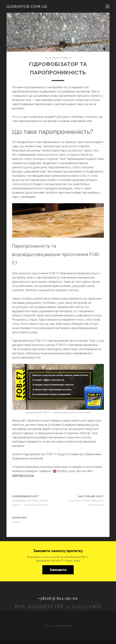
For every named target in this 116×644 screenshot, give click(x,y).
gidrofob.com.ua (27, 6)
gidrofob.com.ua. (23, 475)
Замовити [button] (58, 570)
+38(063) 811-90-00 (58, 598)
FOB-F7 (66, 58)
